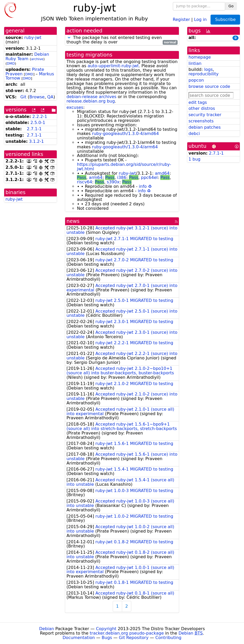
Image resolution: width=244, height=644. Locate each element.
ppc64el (149, 177)
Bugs (107, 638)
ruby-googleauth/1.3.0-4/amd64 (126, 134)
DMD (11, 63)
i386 (122, 177)
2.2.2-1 (40, 117)
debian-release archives (91, 97)
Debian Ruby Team (27, 57)
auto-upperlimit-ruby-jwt (113, 66)
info (143, 186)
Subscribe (225, 19)
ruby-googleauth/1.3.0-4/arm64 (125, 147)
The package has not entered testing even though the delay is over (122, 40)
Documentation (79, 638)
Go (231, 6)
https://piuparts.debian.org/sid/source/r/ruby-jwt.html (124, 167)
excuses (75, 107)
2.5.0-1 (38, 123)
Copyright (106, 629)
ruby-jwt (33, 38)
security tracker (205, 115)
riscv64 (84, 182)
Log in (200, 19)
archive (37, 59)
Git (23, 97)
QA (50, 97)
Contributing (168, 638)
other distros (202, 108)
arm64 (96, 177)
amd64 (162, 173)
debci (194, 134)
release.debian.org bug (91, 101)
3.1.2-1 (36, 141)
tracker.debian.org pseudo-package (127, 633)
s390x (113, 182)
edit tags (198, 102)
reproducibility (204, 74)
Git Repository (134, 638)
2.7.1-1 (34, 129)
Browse (37, 97)
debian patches (205, 127)
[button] (69, 38)
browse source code (209, 86)
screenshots (201, 121)
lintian (195, 63)
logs (209, 69)
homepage (200, 57)
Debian (47, 629)
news (73, 221)
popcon (196, 80)
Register (181, 19)
